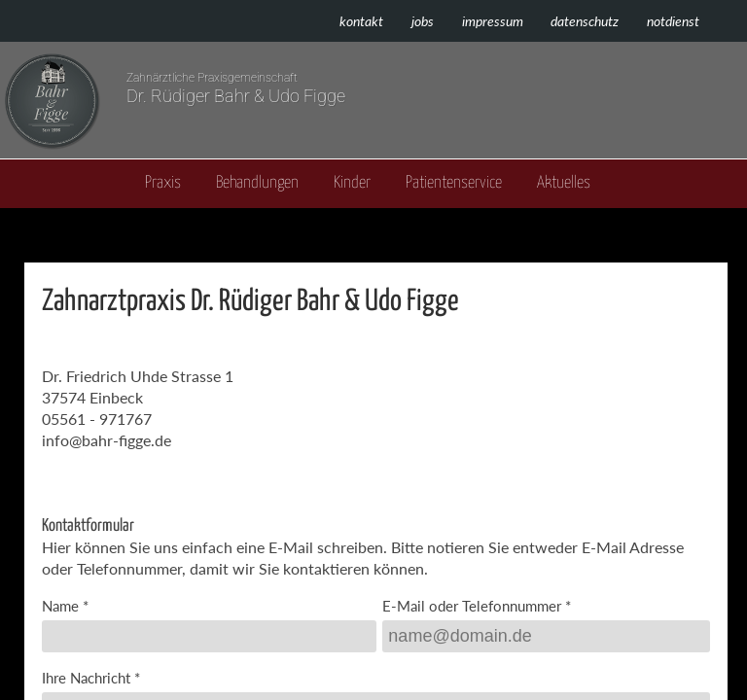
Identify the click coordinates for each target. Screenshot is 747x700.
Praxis (163, 183)
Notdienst (673, 21)
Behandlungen (257, 183)
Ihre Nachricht (86, 678)
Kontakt (361, 21)
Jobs (423, 21)
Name (60, 606)
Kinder (352, 183)
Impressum (493, 21)
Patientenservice (454, 183)
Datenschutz (585, 21)
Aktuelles (564, 183)
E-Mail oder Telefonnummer (472, 606)
